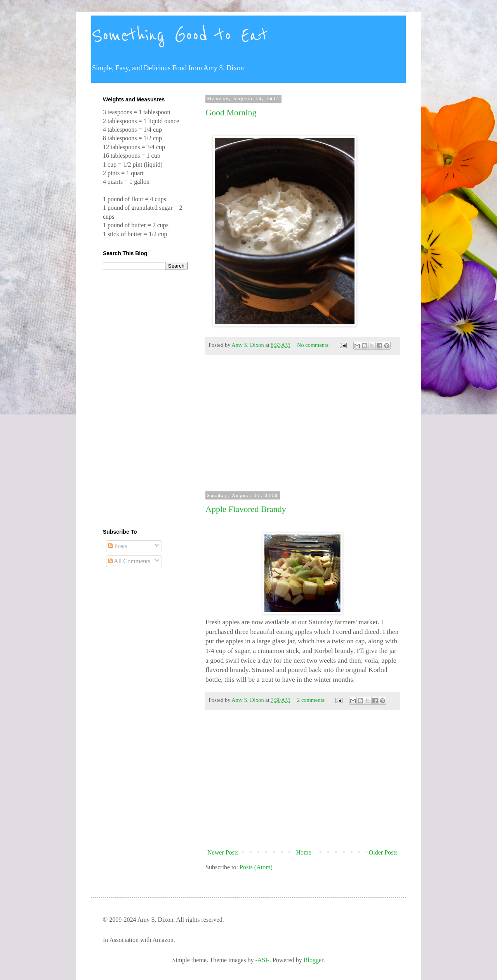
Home (304, 852)
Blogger (314, 960)
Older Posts (383, 852)
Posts (118, 546)
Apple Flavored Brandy (246, 509)
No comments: (314, 345)
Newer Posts (223, 852)
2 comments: (312, 700)
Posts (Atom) (256, 867)
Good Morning (231, 112)
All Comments (129, 561)
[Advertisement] (302, 426)
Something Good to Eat (180, 36)
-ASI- (262, 960)
